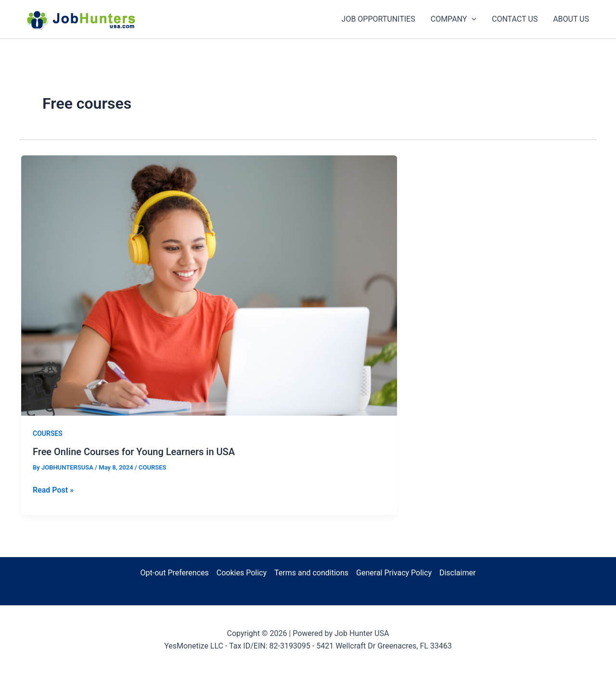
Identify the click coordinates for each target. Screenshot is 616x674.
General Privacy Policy (394, 573)
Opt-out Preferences (175, 573)
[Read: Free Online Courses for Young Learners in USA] (209, 285)
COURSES (48, 433)
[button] (472, 19)
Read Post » (53, 490)
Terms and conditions (311, 573)
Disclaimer (457, 573)
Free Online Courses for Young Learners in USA (134, 452)
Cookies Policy (242, 573)
